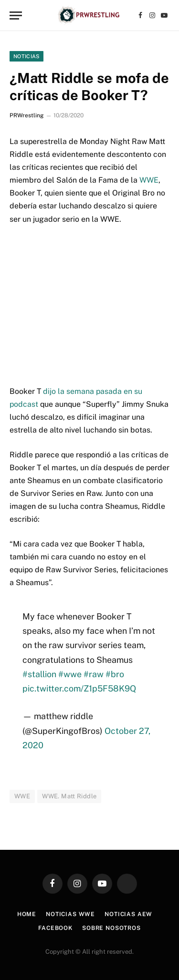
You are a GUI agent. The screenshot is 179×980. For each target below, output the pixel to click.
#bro (115, 674)
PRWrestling (26, 115)
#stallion (39, 674)
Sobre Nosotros (111, 928)
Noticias (26, 56)
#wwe (70, 674)
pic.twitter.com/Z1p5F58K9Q (79, 688)
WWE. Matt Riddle (69, 796)
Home (27, 914)
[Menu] (16, 15)
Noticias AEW (128, 914)
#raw (94, 674)
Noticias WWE (70, 914)
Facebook (55, 928)
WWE (149, 180)
